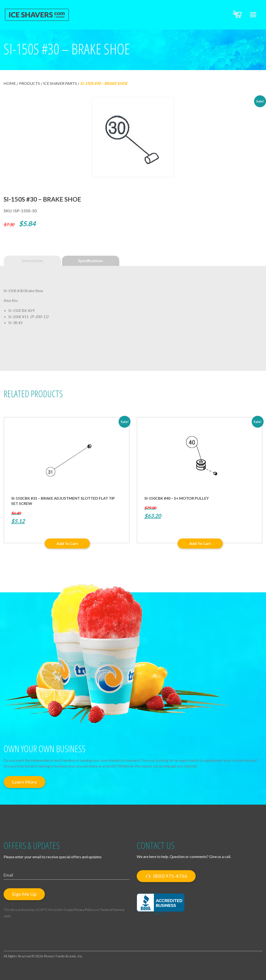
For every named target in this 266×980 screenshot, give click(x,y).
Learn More (24, 782)
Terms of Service (112, 910)
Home (10, 83)
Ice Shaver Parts (60, 83)
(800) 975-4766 (166, 876)
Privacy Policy (84, 910)
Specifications (91, 261)
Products (29, 83)
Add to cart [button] (67, 543)
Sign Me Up (24, 894)
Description (32, 261)
